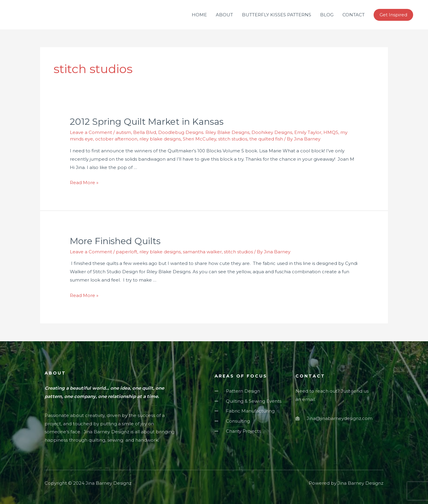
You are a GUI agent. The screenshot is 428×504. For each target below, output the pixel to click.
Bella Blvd (145, 132)
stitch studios (233, 139)
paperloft (127, 252)
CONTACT (354, 15)
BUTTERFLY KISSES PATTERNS (277, 15)
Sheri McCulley (199, 139)
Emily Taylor (308, 132)
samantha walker (202, 252)
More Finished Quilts (115, 241)
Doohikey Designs (272, 132)
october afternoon (116, 139)
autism (123, 132)
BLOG (327, 15)
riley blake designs (160, 139)
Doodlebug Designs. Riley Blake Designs (204, 132)
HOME (199, 15)
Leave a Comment (91, 132)
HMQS (331, 132)
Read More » (84, 183)
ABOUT (224, 15)
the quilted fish (266, 139)
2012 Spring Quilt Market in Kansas (147, 122)
